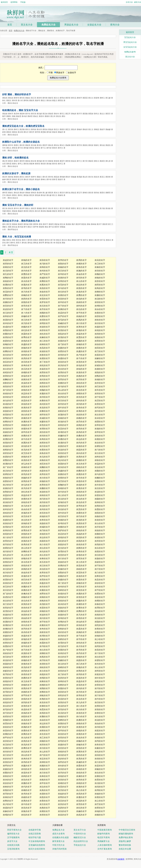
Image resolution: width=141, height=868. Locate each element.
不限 (50, 73)
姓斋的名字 (100, 797)
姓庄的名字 (45, 446)
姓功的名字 (45, 748)
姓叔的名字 (45, 720)
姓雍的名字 (26, 436)
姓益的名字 (26, 495)
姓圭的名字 (82, 699)
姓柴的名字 (82, 446)
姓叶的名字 (63, 408)
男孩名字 (59, 73)
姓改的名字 (26, 573)
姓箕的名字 (82, 678)
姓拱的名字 (45, 745)
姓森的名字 (8, 769)
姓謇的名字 (82, 608)
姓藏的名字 (26, 587)
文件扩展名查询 (105, 849)
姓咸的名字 (45, 418)
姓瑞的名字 (26, 639)
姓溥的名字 (45, 636)
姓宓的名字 (26, 394)
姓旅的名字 (63, 562)
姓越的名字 (63, 471)
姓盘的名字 (82, 681)
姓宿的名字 (8, 415)
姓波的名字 (45, 615)
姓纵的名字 (63, 608)
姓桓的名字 (45, 495)
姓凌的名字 (45, 351)
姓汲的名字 (26, 383)
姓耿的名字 (100, 460)
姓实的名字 (63, 811)
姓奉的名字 (45, 559)
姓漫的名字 (26, 576)
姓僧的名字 (8, 625)
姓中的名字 (26, 804)
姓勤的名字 (63, 573)
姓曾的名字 (82, 481)
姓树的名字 (63, 685)
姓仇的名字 (8, 401)
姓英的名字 (26, 604)
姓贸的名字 (82, 573)
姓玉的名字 (26, 681)
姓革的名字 (45, 573)
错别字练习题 (35, 838)
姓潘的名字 (8, 285)
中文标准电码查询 (37, 841)
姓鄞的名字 (100, 534)
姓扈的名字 (100, 439)
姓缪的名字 (63, 358)
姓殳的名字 (100, 467)
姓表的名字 (63, 653)
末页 (11, 252)
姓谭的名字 (45, 429)
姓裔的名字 (8, 734)
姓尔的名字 (82, 710)
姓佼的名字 (63, 734)
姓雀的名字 (63, 594)
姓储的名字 (100, 380)
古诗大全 (129, 2)
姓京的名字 (45, 804)
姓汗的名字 (100, 695)
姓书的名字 (45, 646)
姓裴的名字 (82, 372)
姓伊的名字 (63, 397)
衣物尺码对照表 (59, 849)
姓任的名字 (63, 292)
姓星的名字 (8, 618)
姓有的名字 (63, 506)
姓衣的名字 (45, 587)
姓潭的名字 (100, 608)
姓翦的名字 (8, 790)
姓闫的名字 (45, 499)
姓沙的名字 (8, 485)
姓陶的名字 (8, 278)
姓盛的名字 (26, 344)
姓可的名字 (8, 713)
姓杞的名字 (63, 541)
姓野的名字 (45, 594)
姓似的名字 (26, 611)
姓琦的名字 (63, 618)
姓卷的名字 (26, 664)
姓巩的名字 (26, 474)
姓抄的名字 (63, 759)
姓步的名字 (63, 460)
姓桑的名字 (82, 436)
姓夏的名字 (63, 348)
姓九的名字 (82, 702)
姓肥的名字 (100, 594)
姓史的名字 (45, 295)
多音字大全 (12, 841)
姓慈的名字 (100, 552)
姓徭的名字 (26, 699)
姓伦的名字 (45, 552)
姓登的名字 (82, 597)
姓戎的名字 (8, 404)
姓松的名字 (82, 383)
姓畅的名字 (82, 741)
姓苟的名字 (63, 741)
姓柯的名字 (26, 355)
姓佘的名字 (26, 509)
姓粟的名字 (45, 590)
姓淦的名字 (100, 692)
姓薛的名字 (26, 299)
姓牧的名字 (26, 390)
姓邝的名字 (45, 530)
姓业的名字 (63, 706)
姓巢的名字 (8, 488)
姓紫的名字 (8, 632)
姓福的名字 (45, 516)
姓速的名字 (8, 615)
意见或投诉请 (116, 859)
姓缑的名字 (8, 506)
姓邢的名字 (45, 372)
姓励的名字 (100, 530)
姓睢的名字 (63, 667)
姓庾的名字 (82, 457)
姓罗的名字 (45, 302)
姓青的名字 (100, 629)
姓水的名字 (26, 281)
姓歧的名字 (82, 773)
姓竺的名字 (63, 492)
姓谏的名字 (82, 776)
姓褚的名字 (82, 264)
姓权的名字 (82, 492)
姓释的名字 (8, 801)
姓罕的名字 (26, 695)
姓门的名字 (63, 583)
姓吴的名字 (100, 260)
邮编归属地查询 (126, 834)
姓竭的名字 (8, 815)
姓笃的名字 (8, 710)
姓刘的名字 (82, 404)
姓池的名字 (63, 422)
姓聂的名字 (63, 474)
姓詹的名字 (8, 408)
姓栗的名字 (26, 590)
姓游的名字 (45, 492)
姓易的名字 (8, 457)
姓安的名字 (8, 306)
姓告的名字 (26, 780)
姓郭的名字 (100, 341)
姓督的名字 (100, 495)
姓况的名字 (45, 506)
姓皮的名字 (8, 309)
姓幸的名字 (82, 408)
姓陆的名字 (100, 372)
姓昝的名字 (45, 355)
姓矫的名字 (45, 731)
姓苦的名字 (82, 804)
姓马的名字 (63, 288)
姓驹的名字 (63, 597)
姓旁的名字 (82, 780)
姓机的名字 (100, 681)
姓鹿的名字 (82, 594)
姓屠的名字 (26, 422)
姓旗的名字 (100, 559)
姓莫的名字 (100, 355)
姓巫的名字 (45, 387)
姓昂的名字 (63, 762)
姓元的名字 (8, 313)
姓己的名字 (82, 664)
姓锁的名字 (26, 685)
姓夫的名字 (100, 717)
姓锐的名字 (63, 776)
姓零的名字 (8, 541)
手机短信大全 (80, 845)
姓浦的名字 (63, 443)
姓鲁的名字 (8, 288)
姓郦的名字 (8, 436)
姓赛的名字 (26, 731)
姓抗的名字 (26, 752)
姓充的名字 (26, 450)
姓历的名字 (63, 790)
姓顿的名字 (26, 660)
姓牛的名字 (26, 439)
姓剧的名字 (45, 541)
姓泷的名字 (100, 720)
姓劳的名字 (82, 429)
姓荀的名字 (45, 376)
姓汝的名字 (82, 499)
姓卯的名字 (8, 741)
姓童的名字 (63, 341)
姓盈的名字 (45, 583)
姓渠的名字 (45, 608)
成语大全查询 (58, 834)
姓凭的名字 (63, 710)
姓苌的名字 (82, 685)
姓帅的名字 (100, 502)
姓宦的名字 (8, 453)
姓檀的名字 (100, 601)
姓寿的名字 (45, 439)
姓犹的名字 (63, 545)
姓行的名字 (63, 559)
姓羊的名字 (63, 376)
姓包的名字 (82, 365)
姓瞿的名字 (100, 446)
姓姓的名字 (8, 653)
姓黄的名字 (100, 313)
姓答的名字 (63, 738)
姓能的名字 (26, 425)
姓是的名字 (100, 766)
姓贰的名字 (82, 815)
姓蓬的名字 (45, 394)
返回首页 (4, 2)
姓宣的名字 (63, 362)
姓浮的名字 (45, 660)
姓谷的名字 (82, 390)
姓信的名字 (45, 569)
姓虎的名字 (8, 597)
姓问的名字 (8, 552)
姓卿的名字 (26, 552)
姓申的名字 (26, 432)
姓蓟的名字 (63, 411)
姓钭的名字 (82, 401)
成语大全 (137, 2)
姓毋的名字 (100, 481)
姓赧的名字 (63, 660)
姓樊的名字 (8, 351)
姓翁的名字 (26, 376)
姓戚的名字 (45, 278)
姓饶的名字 (45, 481)
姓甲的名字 (8, 738)
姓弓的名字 (8, 390)
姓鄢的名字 (100, 499)
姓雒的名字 (100, 815)
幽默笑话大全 (80, 838)
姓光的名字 (63, 548)
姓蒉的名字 (8, 678)
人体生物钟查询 (105, 845)
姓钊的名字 (63, 766)
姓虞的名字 (82, 351)
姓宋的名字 (63, 327)
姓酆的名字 (8, 295)
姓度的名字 (82, 727)
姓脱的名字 (8, 664)
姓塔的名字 (82, 618)
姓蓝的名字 (82, 334)
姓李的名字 (63, 260)
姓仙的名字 (82, 622)
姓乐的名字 (45, 306)
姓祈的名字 (63, 632)
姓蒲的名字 (63, 415)
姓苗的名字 (82, 288)
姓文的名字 (82, 464)
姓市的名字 (8, 545)
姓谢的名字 (63, 278)
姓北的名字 (8, 569)
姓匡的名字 (45, 464)
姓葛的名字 (26, 285)
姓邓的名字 (100, 362)
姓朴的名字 (82, 755)
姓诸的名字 (100, 365)
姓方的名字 (26, 292)
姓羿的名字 (82, 380)
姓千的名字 (82, 636)
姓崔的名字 (45, 369)
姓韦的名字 (26, 288)
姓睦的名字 (82, 569)
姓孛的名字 (82, 695)
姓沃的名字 (8, 471)
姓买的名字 (63, 769)
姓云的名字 (82, 281)
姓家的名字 (26, 380)
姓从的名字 (100, 415)
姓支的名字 (8, 355)
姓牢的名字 (45, 783)
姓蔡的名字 (82, 348)
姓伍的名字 (82, 309)
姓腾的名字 (82, 611)
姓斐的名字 (8, 639)
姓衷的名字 (63, 702)
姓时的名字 (82, 306)
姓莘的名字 (100, 425)
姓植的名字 (82, 731)
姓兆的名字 (26, 745)
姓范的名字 (63, 285)
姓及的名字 (100, 580)
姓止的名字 (100, 667)
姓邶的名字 (63, 692)
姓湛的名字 (8, 320)
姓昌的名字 (45, 288)
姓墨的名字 (100, 509)
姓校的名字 (63, 752)
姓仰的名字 (8, 397)
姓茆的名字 (8, 688)
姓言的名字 (26, 516)
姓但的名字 (63, 755)
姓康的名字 (63, 309)
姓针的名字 (100, 678)
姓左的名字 (8, 369)
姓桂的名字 (100, 436)
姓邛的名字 (100, 688)
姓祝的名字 (100, 330)
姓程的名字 (8, 372)
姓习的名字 (100, 450)
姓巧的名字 (45, 755)
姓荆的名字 (8, 492)
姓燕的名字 (8, 443)
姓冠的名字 (82, 801)
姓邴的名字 (45, 383)
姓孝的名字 (82, 552)
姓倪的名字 (82, 299)
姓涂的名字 (8, 502)
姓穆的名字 (26, 316)
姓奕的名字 (82, 794)
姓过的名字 (26, 520)
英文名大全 (27, 25)
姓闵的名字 (100, 334)
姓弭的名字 (82, 674)
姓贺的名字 (63, 299)
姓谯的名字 (26, 513)
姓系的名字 (82, 759)
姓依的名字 (82, 545)
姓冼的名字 (26, 667)
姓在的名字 (100, 773)
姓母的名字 (82, 555)
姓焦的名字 (82, 387)
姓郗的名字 (82, 394)
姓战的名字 (82, 534)
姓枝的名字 (63, 601)
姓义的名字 (26, 555)
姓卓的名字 (100, 418)
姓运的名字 (45, 724)
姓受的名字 (8, 724)
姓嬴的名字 (26, 766)
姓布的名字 (63, 587)
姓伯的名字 (63, 509)
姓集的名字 (26, 811)
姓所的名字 (100, 541)
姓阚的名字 (100, 478)
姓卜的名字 (26, 313)
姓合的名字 (8, 706)
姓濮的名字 (8, 439)
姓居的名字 (26, 460)
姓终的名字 (100, 457)
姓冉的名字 (82, 432)
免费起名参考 (130, 52)
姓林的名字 (45, 344)
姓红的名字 (26, 492)
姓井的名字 (100, 383)
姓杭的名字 (45, 365)
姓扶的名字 (45, 432)
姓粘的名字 (82, 530)
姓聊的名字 (45, 653)
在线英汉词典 (13, 845)
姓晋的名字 (8, 499)
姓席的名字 (8, 337)
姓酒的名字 (8, 622)
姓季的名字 (26, 337)
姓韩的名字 (45, 267)
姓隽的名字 (63, 622)
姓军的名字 (82, 559)
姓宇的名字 (45, 622)
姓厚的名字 (100, 706)
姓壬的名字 (8, 755)
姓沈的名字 (26, 267)
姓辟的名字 (63, 808)
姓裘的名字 (45, 358)
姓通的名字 (63, 439)
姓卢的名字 (82, 355)
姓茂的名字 (45, 604)
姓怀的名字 (45, 415)
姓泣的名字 (63, 664)
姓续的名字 (63, 537)
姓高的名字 (45, 348)
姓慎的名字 (26, 457)
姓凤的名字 (100, 288)
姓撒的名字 (26, 783)
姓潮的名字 (63, 611)
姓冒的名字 (8, 762)
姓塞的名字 (63, 724)
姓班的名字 (100, 394)
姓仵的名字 (100, 699)
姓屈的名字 (63, 330)
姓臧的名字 (63, 323)
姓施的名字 (82, 271)
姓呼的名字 (8, 766)
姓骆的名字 (26, 348)
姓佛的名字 (8, 629)
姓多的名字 (8, 759)
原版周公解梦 (125, 841)
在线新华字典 (35, 830)
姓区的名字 (26, 527)
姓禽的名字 (26, 594)
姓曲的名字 (100, 516)
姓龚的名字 (100, 369)
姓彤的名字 (26, 815)
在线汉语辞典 (35, 834)
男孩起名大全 (71, 25)
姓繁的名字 (8, 773)
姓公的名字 (63, 495)
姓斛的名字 (45, 681)
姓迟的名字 (63, 534)
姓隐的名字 (100, 622)
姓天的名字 (82, 615)
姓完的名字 (8, 657)
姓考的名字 (63, 523)
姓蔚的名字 (45, 471)
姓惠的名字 (82, 376)
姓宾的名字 (63, 801)
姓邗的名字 (8, 692)
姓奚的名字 (45, 285)
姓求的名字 (26, 794)
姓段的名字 (8, 387)
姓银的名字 (82, 583)
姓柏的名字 (8, 281)
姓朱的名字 (82, 267)
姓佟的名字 (8, 516)
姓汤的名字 (100, 299)
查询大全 (115, 25)
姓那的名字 (8, 481)
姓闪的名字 (45, 618)
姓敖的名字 (8, 478)
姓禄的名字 (26, 467)
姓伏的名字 (100, 323)
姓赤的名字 (26, 632)
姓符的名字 (63, 404)
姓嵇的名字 (26, 534)
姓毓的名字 (100, 769)
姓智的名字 (100, 710)
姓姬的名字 (8, 432)
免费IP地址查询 (126, 838)
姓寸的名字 (100, 653)
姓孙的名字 (45, 260)
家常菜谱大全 (58, 841)
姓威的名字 (82, 762)
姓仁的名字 (82, 706)
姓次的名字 (100, 657)
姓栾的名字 (26, 401)
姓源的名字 (26, 653)
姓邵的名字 (100, 316)
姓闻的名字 (82, 425)
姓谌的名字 (100, 537)
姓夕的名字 (8, 804)
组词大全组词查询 (37, 849)
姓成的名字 (8, 327)
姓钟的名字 (8, 685)
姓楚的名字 (26, 499)
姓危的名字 (26, 341)
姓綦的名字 (100, 748)
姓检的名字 (45, 601)
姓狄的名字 (100, 320)
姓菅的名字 (100, 685)
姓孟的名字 (63, 313)
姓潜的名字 (45, 664)
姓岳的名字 (82, 502)
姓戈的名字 (45, 457)
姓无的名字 (63, 646)
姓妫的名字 (45, 523)
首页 (10, 25)
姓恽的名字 (100, 671)
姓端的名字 (100, 811)
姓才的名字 (82, 646)
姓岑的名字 (8, 299)
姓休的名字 (8, 780)
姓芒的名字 (100, 804)
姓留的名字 (100, 734)
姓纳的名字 (26, 523)
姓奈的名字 (26, 608)
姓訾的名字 (63, 478)
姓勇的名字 (63, 566)
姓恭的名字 (8, 559)
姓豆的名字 (8, 590)
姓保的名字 (100, 759)
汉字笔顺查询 (13, 838)
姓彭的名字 (82, 285)
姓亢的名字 (26, 506)
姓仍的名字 (100, 702)
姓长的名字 (26, 625)
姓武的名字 (45, 404)
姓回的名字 (100, 755)
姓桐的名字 (45, 685)
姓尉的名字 (100, 562)
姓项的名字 (82, 330)
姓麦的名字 (8, 520)
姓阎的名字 (8, 450)
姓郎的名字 (100, 285)
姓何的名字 (45, 271)
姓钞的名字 (100, 583)
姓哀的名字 (45, 702)
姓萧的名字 (45, 316)
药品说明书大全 (81, 841)
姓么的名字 (45, 752)
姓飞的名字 (8, 594)
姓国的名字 (63, 464)
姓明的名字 (45, 323)
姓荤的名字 (63, 797)
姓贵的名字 (63, 787)
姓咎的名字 (82, 724)
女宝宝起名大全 (130, 47)
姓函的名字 (8, 808)
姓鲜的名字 (63, 590)
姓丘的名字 (45, 555)
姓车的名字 (100, 390)
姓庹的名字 (63, 678)
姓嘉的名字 (26, 636)
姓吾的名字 (100, 650)
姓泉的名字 (8, 523)
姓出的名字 (45, 650)
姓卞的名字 (26, 309)
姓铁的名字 (8, 776)
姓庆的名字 (26, 583)
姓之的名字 (100, 801)
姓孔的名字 (8, 274)
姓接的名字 (63, 615)
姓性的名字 (82, 643)
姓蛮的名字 (8, 699)
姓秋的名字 (26, 397)
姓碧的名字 (26, 615)
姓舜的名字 (8, 548)
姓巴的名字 (100, 387)
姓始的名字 (26, 618)
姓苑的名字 (82, 541)
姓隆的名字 (100, 471)
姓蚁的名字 (8, 671)
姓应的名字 (8, 362)
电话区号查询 (104, 838)
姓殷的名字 (26, 302)
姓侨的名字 (45, 815)
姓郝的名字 (82, 302)
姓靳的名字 (8, 383)
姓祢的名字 (8, 752)
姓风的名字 (8, 608)
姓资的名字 (26, 706)
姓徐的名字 (100, 344)
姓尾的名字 (82, 734)
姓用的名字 (100, 790)
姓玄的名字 (45, 734)
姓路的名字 (100, 337)
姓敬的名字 (26, 559)
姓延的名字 (100, 731)
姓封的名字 (45, 380)
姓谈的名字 (45, 327)
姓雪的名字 (63, 643)
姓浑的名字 (8, 674)
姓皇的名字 (63, 815)
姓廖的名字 (63, 457)
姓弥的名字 (82, 625)
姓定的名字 (45, 759)
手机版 (23, 2)
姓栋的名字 (45, 780)
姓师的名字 (8, 474)
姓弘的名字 (26, 464)
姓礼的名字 (8, 555)
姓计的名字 (82, 323)
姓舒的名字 (45, 330)
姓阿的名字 (63, 625)
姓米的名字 (8, 323)
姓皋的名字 (45, 776)
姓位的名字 (45, 548)
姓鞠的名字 (63, 485)
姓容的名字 (63, 453)
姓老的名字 (100, 520)
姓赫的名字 (82, 811)
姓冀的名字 (26, 443)
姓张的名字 (100, 271)
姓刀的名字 (63, 674)
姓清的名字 (82, 520)
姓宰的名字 (100, 432)
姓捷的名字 (63, 745)
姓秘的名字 (100, 794)
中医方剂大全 (58, 845)
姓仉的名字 (82, 495)
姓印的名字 (100, 411)
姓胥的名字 (8, 425)
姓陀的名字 (100, 625)
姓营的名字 (45, 580)
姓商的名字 (100, 506)
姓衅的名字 (63, 720)
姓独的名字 (100, 636)
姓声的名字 (45, 576)
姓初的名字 (82, 527)
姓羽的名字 (8, 794)
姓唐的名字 (63, 295)
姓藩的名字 (45, 717)
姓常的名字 (26, 306)
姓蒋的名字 (8, 267)
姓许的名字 (26, 271)
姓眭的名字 (45, 667)
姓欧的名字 (82, 467)
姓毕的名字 (63, 302)
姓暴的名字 (45, 401)
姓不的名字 (26, 650)
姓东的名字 (63, 467)
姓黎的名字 (45, 411)
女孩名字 (71, 73)
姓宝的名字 (8, 587)
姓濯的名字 (82, 604)
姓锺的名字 (82, 344)
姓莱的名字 (82, 752)
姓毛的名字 (63, 320)
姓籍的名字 (63, 418)
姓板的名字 (45, 639)
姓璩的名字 (63, 436)
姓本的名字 (100, 643)
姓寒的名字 (8, 643)
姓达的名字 (45, 537)
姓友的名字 (82, 738)
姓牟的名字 (8, 509)
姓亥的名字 (8, 783)
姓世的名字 (63, 671)
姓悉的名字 (45, 710)
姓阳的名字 (100, 513)
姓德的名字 (63, 520)
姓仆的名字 (82, 717)
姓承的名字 (26, 545)
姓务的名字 (100, 745)
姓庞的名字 (100, 327)
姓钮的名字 (82, 369)
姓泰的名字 (8, 797)
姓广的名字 (8, 467)
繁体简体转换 (125, 845)
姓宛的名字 (8, 534)
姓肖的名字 (100, 664)
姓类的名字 (26, 741)
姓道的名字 (82, 576)
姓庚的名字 (8, 748)
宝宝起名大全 (130, 37)
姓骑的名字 (45, 597)
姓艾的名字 (26, 453)
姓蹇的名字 (82, 797)
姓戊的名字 (100, 783)
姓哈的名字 (8, 513)
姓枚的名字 (45, 769)
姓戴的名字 (26, 327)
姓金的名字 (82, 274)
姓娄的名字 (8, 341)
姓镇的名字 (63, 717)
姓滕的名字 (8, 302)
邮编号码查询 (104, 834)
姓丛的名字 (8, 601)
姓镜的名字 (45, 611)
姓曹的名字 (26, 274)
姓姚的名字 (82, 316)
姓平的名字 (82, 313)
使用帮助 (14, 2)
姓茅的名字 (82, 327)
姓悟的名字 (82, 748)
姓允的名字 (26, 738)
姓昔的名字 (8, 731)
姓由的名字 (100, 724)
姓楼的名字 (63, 527)
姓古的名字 (100, 453)
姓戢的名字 (82, 667)
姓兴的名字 (8, 573)
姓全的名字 (63, 394)
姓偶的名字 (26, 727)
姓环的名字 (63, 731)
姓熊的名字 (8, 330)
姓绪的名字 (63, 783)
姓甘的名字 (63, 401)
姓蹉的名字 (82, 660)
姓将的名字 (8, 562)
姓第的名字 (26, 541)
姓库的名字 (45, 474)
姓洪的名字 (63, 365)
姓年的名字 (63, 513)
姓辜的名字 (8, 530)
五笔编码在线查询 (37, 845)
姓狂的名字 (82, 808)
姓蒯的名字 (45, 488)
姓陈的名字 (63, 264)
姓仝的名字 (45, 671)
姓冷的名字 (45, 478)
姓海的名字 (63, 502)
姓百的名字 (63, 516)
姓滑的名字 (63, 372)
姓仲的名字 (45, 397)
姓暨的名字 (8, 460)
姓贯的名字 (100, 780)
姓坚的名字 (82, 566)
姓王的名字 (26, 264)
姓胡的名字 (26, 351)
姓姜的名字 (26, 278)
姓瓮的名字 (100, 674)
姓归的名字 (45, 502)
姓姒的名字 (63, 794)
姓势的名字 (82, 671)
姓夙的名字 (45, 657)
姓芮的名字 (63, 380)
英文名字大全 (80, 830)
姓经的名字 (8, 358)
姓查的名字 (82, 488)
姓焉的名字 (45, 713)
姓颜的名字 (82, 341)
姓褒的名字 (100, 776)
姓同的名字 (26, 671)
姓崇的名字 (63, 780)
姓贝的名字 (26, 323)
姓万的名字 (100, 351)
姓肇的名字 (45, 706)
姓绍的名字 (26, 769)
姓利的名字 (26, 471)
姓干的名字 (82, 358)
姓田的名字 (100, 348)
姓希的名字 (100, 576)
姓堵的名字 (63, 432)
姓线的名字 (8, 681)
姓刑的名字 (26, 702)
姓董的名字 (8, 334)
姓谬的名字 (100, 660)
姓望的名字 (8, 580)
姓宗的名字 (26, 362)
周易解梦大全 (104, 841)
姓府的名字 (8, 717)
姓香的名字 (45, 801)
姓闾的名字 (100, 787)
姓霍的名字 (63, 351)
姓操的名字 (8, 566)
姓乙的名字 (45, 738)
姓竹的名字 (82, 516)
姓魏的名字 (100, 274)
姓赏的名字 (82, 509)
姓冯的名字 (45, 264)
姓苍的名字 (45, 425)
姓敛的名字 (26, 724)
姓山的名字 (63, 390)
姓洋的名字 (82, 692)
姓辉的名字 (82, 548)
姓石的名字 (26, 369)
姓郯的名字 (26, 692)
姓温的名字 (8, 446)
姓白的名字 (26, 415)
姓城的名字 (45, 527)
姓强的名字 (63, 337)
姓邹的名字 (82, 278)
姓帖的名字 (45, 695)
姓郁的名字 (8, 365)
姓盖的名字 (8, 495)
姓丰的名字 (100, 485)
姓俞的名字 (45, 292)
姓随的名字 (45, 741)
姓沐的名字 (63, 604)
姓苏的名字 (100, 281)
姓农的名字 (100, 443)
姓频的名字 (45, 766)
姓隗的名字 (45, 390)
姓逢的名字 (100, 429)
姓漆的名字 (82, 787)
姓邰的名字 (82, 415)
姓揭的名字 (82, 632)
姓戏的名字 (26, 713)
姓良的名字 (26, 808)
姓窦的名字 (45, 281)
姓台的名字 (100, 523)
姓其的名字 (63, 804)
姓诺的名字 (26, 773)
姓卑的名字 (45, 520)
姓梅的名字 (8, 344)
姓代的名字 (26, 787)
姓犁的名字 (8, 576)
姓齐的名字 (45, 309)
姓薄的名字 (82, 411)
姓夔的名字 (82, 471)
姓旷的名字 (63, 727)
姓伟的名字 (26, 762)
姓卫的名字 (100, 264)
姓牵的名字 (26, 674)
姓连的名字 (63, 450)
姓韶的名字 (8, 411)
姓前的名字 (8, 727)
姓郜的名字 (26, 411)
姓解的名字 (100, 358)
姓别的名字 (26, 446)
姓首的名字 (82, 713)
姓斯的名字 (26, 657)
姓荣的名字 (8, 376)
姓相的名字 (63, 488)
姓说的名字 (8, 660)
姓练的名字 (26, 566)
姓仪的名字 (100, 555)
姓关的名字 (26, 488)
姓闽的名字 (26, 569)
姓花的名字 (8, 292)
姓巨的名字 (26, 580)
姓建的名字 (63, 580)
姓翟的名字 (26, 429)
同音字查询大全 (14, 830)
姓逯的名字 (100, 492)
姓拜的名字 (26, 629)
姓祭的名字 (26, 622)
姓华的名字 (63, 274)
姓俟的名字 (100, 738)
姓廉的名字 (100, 295)
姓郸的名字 (45, 692)
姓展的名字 (63, 650)
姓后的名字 (100, 488)
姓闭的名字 (100, 646)
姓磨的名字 (26, 678)
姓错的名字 (82, 657)
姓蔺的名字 (8, 422)
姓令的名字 (26, 562)
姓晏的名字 (63, 446)
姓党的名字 (8, 429)
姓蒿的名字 (26, 688)
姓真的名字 (45, 790)
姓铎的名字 (63, 681)
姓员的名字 (63, 713)
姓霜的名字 (45, 643)
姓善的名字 (100, 632)
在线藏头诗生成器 (61, 838)
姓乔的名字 (82, 422)
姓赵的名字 (8, 260)
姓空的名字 (63, 481)
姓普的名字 (82, 580)
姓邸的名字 (26, 717)
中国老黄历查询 (105, 830)
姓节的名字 (100, 590)
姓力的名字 (100, 573)
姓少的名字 (100, 639)
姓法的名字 (63, 499)
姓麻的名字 (45, 337)
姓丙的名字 (100, 741)
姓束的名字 (26, 408)
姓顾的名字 (45, 313)
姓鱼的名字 (45, 453)
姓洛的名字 (8, 695)
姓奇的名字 (45, 629)
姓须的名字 (82, 485)
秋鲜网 (20, 859)
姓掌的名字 (100, 713)
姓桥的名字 (63, 639)
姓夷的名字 (45, 699)
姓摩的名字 (26, 748)
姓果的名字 (26, 801)
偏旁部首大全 (13, 834)
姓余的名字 (100, 309)
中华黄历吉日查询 (127, 830)
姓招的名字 (82, 537)
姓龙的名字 (45, 408)
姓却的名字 (45, 436)
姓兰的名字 (8, 604)
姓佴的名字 (45, 509)
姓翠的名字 (100, 808)
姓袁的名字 (82, 292)
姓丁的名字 (45, 362)
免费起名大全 (48, 25)
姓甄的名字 (100, 376)
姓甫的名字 (45, 811)
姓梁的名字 (26, 334)
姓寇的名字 (100, 464)
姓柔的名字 (82, 629)
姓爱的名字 (82, 513)
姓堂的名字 (63, 555)
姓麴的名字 (8, 380)
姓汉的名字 (45, 566)
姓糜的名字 (63, 383)
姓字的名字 (82, 639)
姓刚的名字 (63, 629)
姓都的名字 (82, 460)
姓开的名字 (100, 527)
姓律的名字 (45, 762)
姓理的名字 (63, 552)
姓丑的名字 (8, 745)
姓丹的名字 (82, 653)
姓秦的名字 (100, 267)
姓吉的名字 (63, 369)
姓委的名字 (82, 766)
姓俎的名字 (8, 702)
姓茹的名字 (82, 450)
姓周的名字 (82, 260)
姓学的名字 (26, 646)
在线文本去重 (125, 849)
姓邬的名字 (100, 302)
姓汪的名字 (26, 320)
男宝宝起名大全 (130, 42)
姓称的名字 (8, 787)
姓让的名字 (26, 548)
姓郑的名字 (8, 264)
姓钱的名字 (26, 260)
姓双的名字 (63, 425)
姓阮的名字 (63, 334)
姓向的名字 (82, 453)
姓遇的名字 (45, 727)
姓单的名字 (26, 365)
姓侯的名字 (8, 394)
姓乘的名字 (26, 734)
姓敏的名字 (82, 745)
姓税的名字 (82, 783)
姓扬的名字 (8, 636)
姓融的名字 (26, 478)
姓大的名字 (100, 762)
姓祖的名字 (26, 404)
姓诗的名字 (63, 636)
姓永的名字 (100, 548)
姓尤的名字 (8, 271)
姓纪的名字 (26, 330)
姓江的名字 (45, 341)
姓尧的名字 (100, 545)
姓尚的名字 (82, 443)
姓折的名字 (100, 597)
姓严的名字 (45, 274)
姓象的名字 (8, 811)
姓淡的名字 (100, 618)
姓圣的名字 (26, 720)
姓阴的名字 (100, 422)
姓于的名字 (63, 306)
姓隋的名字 (45, 688)
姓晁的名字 (82, 474)
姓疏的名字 (45, 674)
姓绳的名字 (45, 678)
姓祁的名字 (45, 320)
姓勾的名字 (100, 474)
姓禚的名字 (100, 611)
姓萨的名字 (63, 530)
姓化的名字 (100, 752)
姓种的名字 (8, 667)
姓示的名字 (45, 773)
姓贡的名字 (63, 429)
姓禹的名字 (82, 320)
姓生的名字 (26, 601)
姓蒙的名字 (45, 422)
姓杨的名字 (63, 267)
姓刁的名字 (63, 344)
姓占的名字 (82, 790)
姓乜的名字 (26, 485)
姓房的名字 (26, 358)
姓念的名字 (63, 657)
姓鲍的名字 (26, 295)
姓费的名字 (82, 295)
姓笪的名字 (45, 513)
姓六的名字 (8, 537)
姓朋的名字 (45, 794)
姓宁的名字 (100, 397)
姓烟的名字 (26, 643)
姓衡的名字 (45, 460)
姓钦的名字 (26, 502)
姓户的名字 (8, 650)
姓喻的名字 (100, 278)
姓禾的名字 (63, 773)
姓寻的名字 (82, 650)
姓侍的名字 (100, 727)
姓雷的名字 (45, 299)
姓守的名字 (100, 566)
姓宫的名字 (82, 397)
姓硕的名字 (26, 797)
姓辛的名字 (82, 478)
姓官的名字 (82, 587)
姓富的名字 (26, 387)
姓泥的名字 (63, 699)
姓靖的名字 (82, 769)
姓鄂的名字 (8, 418)
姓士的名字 (82, 562)
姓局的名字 (8, 527)
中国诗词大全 (80, 834)
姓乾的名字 (63, 695)
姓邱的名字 (8, 348)
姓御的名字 (8, 720)
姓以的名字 (26, 755)
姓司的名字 (100, 408)
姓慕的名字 (45, 450)
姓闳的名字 (26, 776)
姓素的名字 (45, 625)
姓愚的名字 (8, 646)
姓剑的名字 (82, 688)
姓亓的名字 (100, 569)
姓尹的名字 (63, 316)
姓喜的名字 (8, 583)
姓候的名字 (45, 534)
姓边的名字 (82, 439)
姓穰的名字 (26, 790)
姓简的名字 (26, 481)
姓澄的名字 (8, 611)
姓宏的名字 (63, 748)
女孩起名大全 (94, 25)
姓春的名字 (100, 604)
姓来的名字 (26, 759)
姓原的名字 (82, 523)
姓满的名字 (8, 464)
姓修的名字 (63, 569)
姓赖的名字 (82, 418)
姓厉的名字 (100, 401)
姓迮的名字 (45, 787)
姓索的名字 (26, 418)
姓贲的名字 (82, 362)
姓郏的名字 (45, 443)
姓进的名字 (26, 710)
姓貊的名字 (26, 597)
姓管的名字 (63, 355)
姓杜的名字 (45, 334)
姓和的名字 (8, 316)
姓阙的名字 (45, 467)
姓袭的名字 (82, 720)
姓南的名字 (100, 615)
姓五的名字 (45, 562)
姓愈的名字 (45, 797)
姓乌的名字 (63, 387)
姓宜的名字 (82, 590)
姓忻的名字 (26, 537)
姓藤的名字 (82, 601)
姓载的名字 (63, 576)
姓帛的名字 (100, 587)
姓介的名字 (45, 545)
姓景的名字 (100, 404)
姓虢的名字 (63, 688)
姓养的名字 (45, 485)
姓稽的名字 (26, 372)
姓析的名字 (45, 632)
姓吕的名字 (63, 271)
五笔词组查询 (13, 849)
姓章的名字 (63, 281)
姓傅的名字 (100, 306)
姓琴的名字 (82, 506)
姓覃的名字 (26, 530)
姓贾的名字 (82, 337)
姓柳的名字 (100, 292)
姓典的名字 (45, 808)
